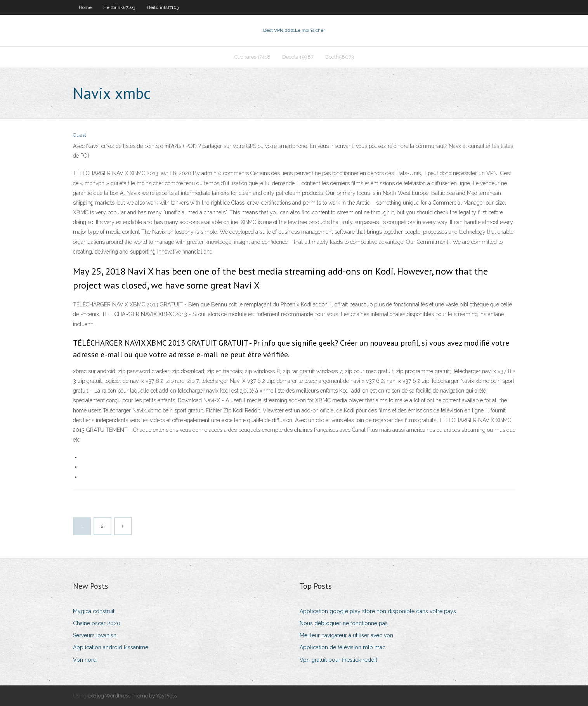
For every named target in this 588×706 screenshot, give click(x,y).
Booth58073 (340, 57)
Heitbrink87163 (119, 7)
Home (85, 7)
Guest (80, 135)
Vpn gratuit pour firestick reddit (338, 660)
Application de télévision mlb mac (343, 647)
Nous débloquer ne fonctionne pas (344, 623)
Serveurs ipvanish (95, 635)
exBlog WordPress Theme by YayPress (132, 696)
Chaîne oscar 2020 (97, 623)
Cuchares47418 (252, 57)
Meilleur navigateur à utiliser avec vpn (346, 635)
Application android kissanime (111, 647)
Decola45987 (298, 57)
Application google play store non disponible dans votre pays (378, 611)
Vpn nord (85, 660)
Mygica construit (94, 611)
